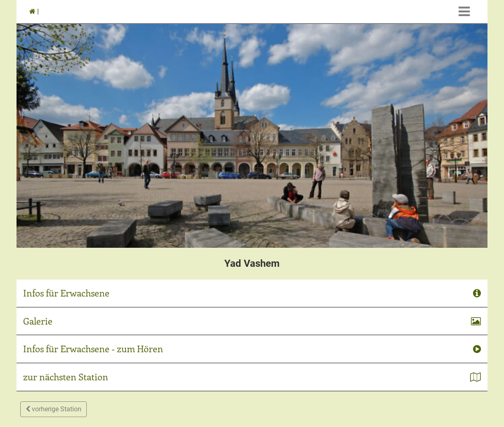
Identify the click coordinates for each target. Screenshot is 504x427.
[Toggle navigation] (464, 12)
